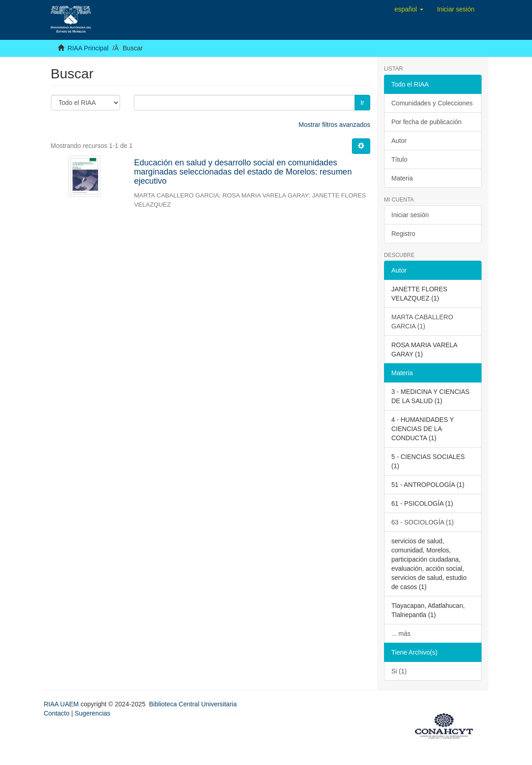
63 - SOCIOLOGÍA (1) (422, 522)
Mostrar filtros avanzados (335, 125)
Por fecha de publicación (426, 122)
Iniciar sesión (410, 215)
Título (399, 159)
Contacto (57, 713)
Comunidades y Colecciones (432, 103)
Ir (362, 103)
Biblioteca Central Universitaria (193, 704)
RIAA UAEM (62, 704)
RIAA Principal (88, 48)
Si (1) (399, 671)
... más (401, 634)
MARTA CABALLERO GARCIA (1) (422, 322)
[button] (409, 9)
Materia (402, 178)
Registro (403, 234)
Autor (399, 141)
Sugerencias (93, 713)
